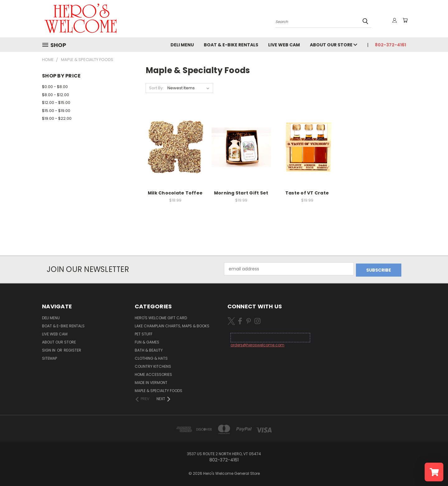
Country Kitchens (153, 365)
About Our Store (334, 45)
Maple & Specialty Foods (159, 389)
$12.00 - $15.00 (56, 103)
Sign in (49, 349)
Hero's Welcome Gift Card (161, 317)
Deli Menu (182, 45)
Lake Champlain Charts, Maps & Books (172, 325)
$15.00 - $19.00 (56, 111)
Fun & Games (147, 341)
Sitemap (49, 357)
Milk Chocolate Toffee (175, 193)
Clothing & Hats (151, 357)
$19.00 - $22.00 (57, 118)
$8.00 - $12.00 (56, 95)
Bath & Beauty (149, 349)
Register (72, 349)
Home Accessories (153, 373)
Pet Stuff (144, 333)
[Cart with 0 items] (404, 20)
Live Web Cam (284, 45)
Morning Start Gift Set (241, 193)
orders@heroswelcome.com (257, 344)
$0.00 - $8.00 (55, 87)
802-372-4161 (390, 45)
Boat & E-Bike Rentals (231, 45)
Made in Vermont (151, 381)
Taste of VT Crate (307, 193)
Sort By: (156, 88)
